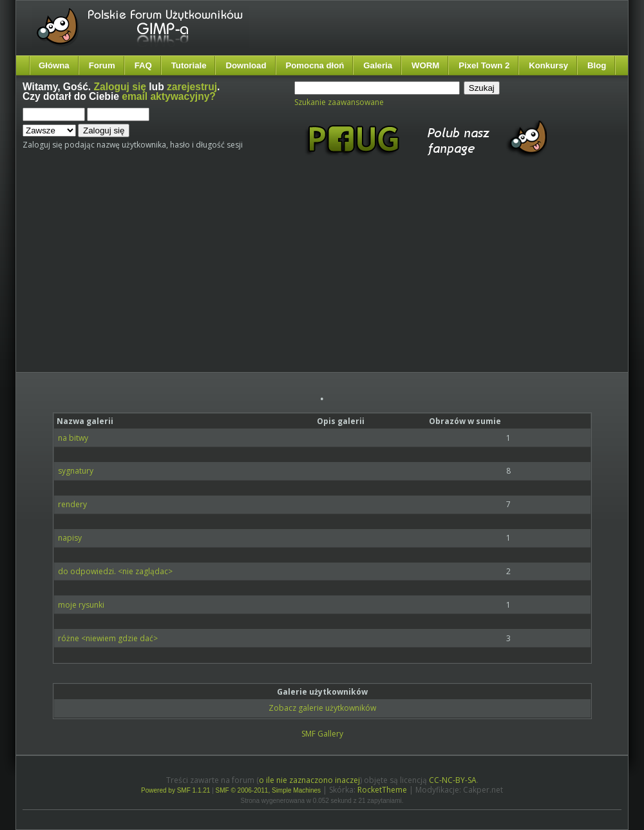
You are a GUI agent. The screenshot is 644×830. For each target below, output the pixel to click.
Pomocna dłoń (315, 65)
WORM (425, 65)
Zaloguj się (120, 87)
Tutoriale (189, 65)
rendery (72, 504)
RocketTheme (382, 790)
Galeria (378, 65)
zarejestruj (192, 87)
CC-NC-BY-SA (453, 780)
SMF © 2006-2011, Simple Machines (269, 790)
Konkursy (548, 65)
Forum (102, 65)
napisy (70, 538)
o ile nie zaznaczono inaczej (309, 780)
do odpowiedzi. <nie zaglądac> (115, 571)
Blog (597, 65)
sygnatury (76, 471)
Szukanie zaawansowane (339, 102)
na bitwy (73, 438)
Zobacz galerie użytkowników (322, 708)
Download (246, 65)
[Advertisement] (251, 276)
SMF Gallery (322, 734)
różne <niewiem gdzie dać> (108, 638)
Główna (54, 65)
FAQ (143, 65)
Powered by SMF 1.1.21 (175, 790)
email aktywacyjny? (169, 96)
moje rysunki (81, 605)
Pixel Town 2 (484, 65)
